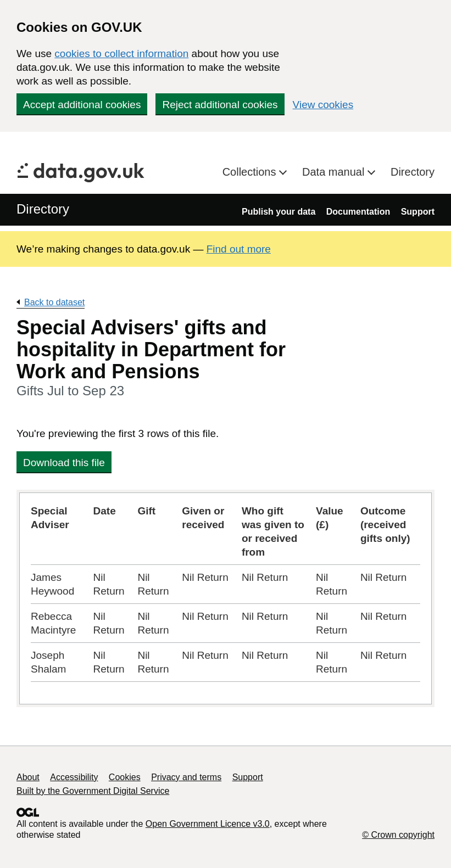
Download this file (64, 463)
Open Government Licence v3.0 (208, 824)
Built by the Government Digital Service (93, 791)
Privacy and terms (186, 777)
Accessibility (74, 777)
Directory (413, 172)
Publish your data (279, 212)
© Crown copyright (398, 835)
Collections (251, 172)
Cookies (125, 777)
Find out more (239, 249)
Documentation (358, 212)
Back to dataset (54, 302)
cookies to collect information (121, 54)
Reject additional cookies (220, 105)
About (28, 777)
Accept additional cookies (82, 105)
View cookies (323, 105)
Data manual (335, 172)
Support (418, 212)
